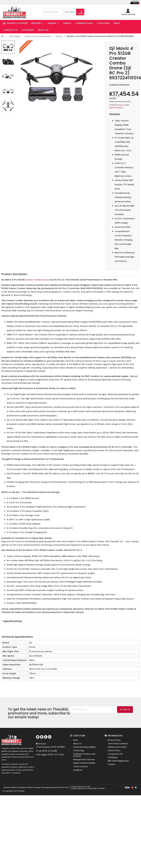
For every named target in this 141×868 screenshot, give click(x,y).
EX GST (135, 3)
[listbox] (70, 12)
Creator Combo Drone (37, 280)
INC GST (139, 3)
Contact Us (121, 105)
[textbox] (53, 12)
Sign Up (126, 710)
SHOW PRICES (135, 1)
